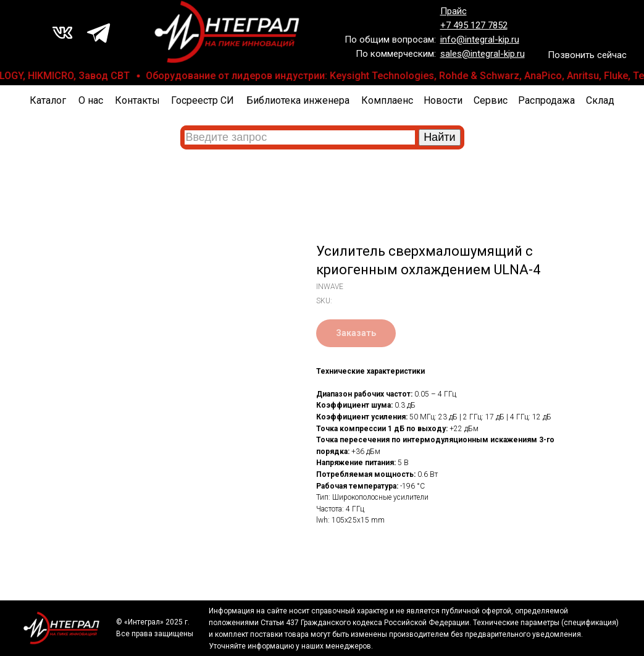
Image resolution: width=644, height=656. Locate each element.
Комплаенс (387, 100)
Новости (443, 100)
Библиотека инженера (298, 100)
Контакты (137, 100)
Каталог (48, 100)
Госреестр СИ (203, 100)
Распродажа (546, 100)
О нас (91, 100)
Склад (600, 100)
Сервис (491, 100)
